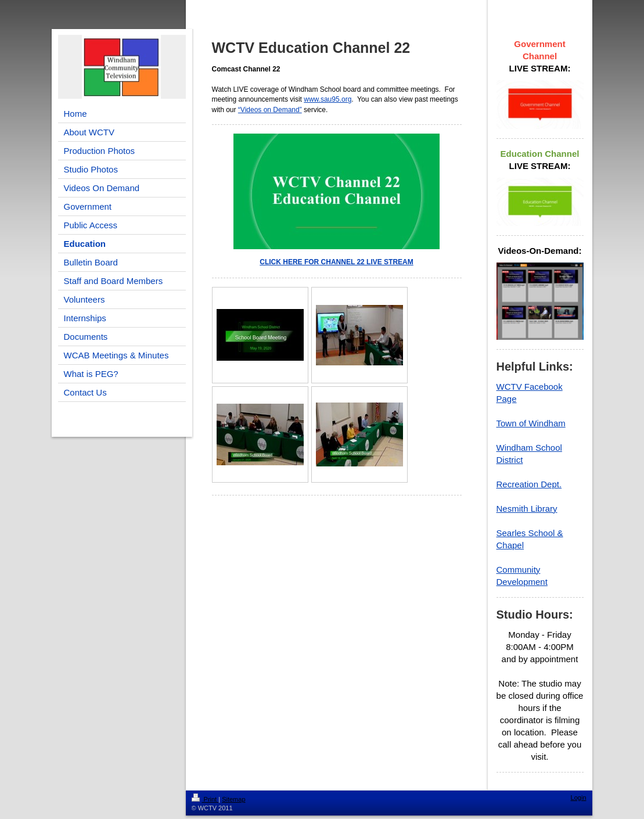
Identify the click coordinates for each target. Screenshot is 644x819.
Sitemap (233, 799)
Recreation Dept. (529, 484)
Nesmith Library (527, 509)
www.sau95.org (328, 99)
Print (205, 799)
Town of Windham (531, 423)
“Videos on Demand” (270, 110)
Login (579, 798)
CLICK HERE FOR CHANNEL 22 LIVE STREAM (336, 262)
